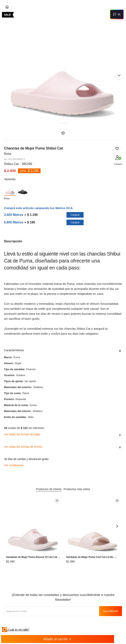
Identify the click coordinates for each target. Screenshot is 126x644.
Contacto (118, 164)
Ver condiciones (14, 465)
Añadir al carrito (58, 639)
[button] (119, 75)
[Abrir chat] (117, 14)
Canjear (75, 215)
